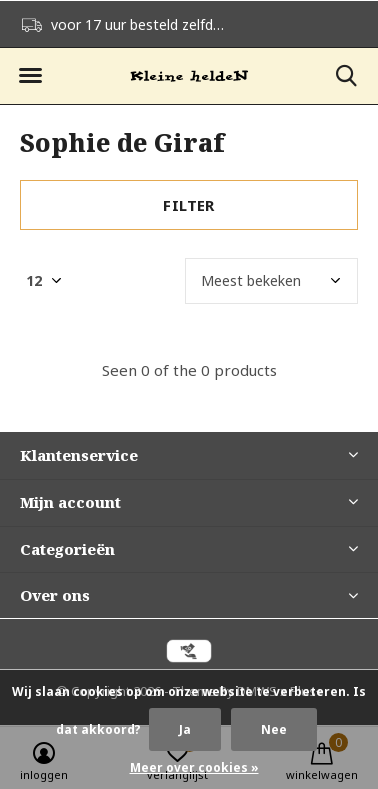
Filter (188, 205)
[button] (30, 76)
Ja (185, 729)
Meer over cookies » (194, 767)
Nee (274, 729)
